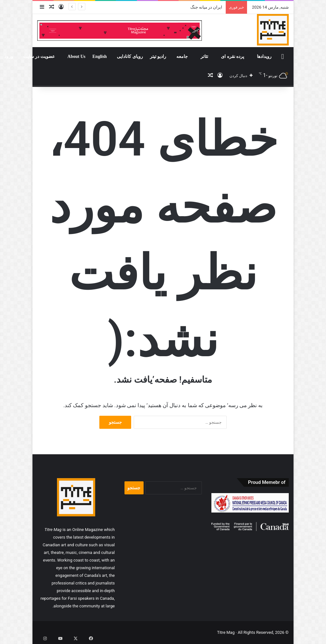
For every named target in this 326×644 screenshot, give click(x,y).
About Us (76, 57)
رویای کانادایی (130, 57)
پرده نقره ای (233, 57)
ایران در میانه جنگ (206, 7)
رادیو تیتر (158, 57)
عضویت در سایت (39, 57)
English (99, 57)
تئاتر (204, 57)
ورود (9, 57)
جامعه (182, 57)
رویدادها (264, 57)
